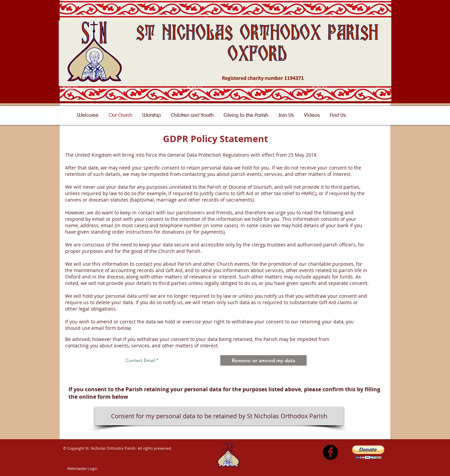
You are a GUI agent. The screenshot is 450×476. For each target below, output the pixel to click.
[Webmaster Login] (82, 469)
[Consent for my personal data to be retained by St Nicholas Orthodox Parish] (219, 416)
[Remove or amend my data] (263, 360)
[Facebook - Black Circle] (330, 452)
